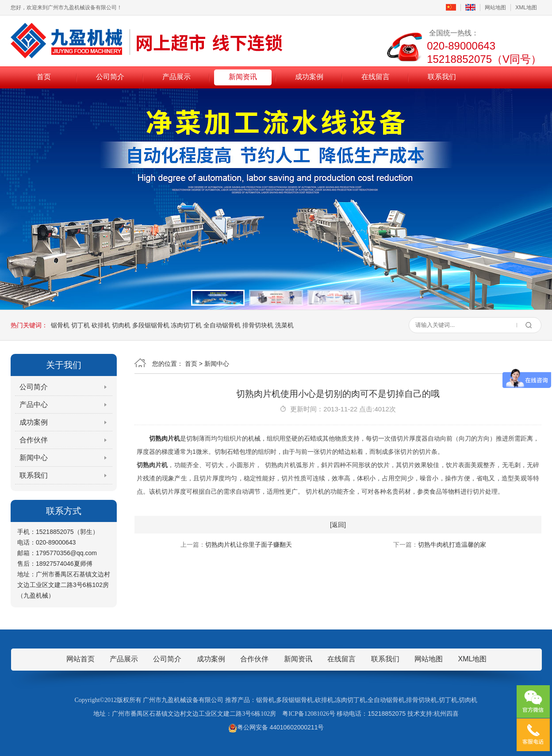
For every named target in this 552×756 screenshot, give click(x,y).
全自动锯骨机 (222, 325)
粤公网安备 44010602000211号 (276, 727)
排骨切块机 (258, 325)
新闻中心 (34, 458)
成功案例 (309, 77)
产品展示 (176, 77)
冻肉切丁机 (186, 325)
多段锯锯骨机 (151, 325)
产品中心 (34, 405)
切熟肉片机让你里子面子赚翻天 (249, 545)
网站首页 (80, 659)
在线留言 (376, 77)
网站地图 (495, 8)
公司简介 (110, 77)
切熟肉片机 (165, 438)
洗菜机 (284, 325)
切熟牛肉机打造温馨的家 (452, 545)
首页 (44, 77)
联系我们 (442, 77)
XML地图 (526, 8)
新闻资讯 (243, 77)
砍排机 (101, 325)
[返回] (338, 525)
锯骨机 (60, 325)
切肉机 (121, 325)
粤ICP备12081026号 (309, 714)
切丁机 (80, 325)
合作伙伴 (34, 440)
